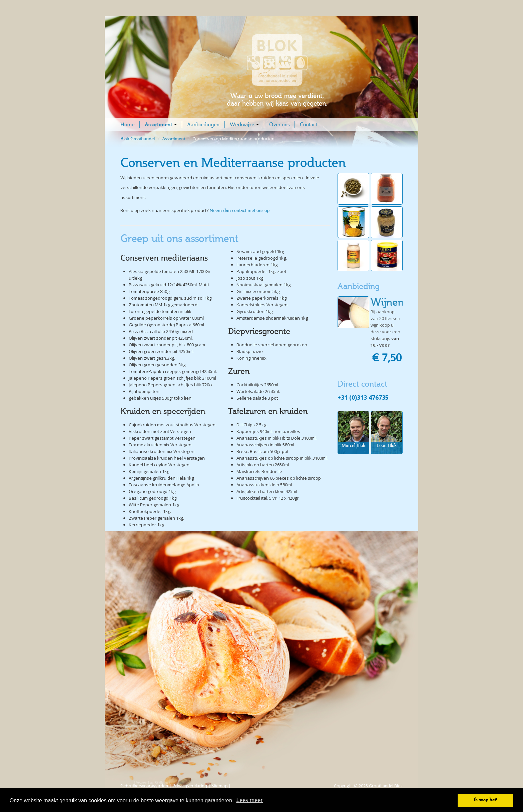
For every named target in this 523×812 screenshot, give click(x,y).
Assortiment (161, 124)
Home (127, 125)
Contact (309, 125)
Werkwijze (244, 125)
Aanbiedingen (203, 125)
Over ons (279, 125)
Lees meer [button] (249, 800)
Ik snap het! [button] (485, 800)
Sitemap (219, 786)
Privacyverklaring (190, 786)
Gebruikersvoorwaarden (144, 786)
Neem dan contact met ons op (239, 210)
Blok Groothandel (138, 139)
